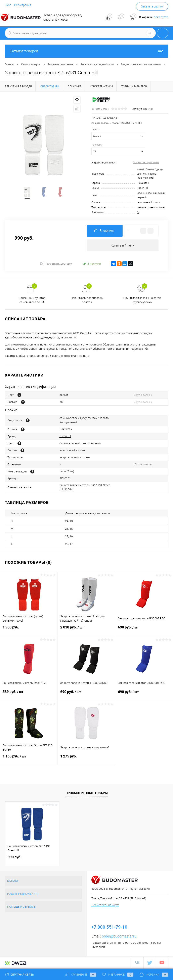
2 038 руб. (86, 630)
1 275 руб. (86, 759)
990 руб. (14, 857)
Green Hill (143, 188)
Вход (8, 5)
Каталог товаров (86, 51)
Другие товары (143, 395)
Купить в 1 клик (122, 245)
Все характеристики (146, 162)
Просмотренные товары (87, 793)
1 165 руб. (29, 759)
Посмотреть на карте (105, 905)
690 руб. (144, 630)
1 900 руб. (29, 630)
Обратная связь (19, 975)
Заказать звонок (152, 6)
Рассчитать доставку (56, 264)
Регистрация (23, 5)
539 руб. (29, 694)
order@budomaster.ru (119, 936)
